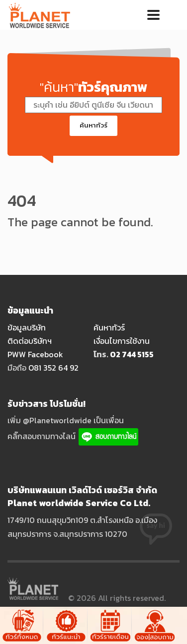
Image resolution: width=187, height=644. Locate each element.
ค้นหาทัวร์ (93, 125)
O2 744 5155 (132, 354)
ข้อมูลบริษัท (27, 327)
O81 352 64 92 (53, 368)
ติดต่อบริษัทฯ (30, 341)
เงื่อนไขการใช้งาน (122, 341)
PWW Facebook (35, 354)
